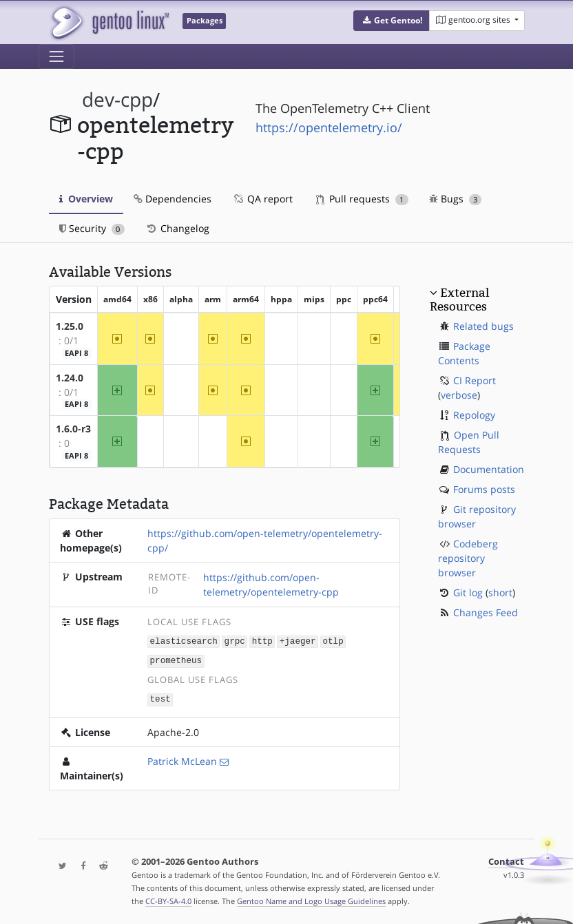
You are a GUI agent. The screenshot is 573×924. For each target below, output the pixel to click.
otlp (333, 641)
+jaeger (298, 641)
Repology (474, 415)
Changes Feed (486, 612)
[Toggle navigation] (56, 56)
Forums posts (484, 489)
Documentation (489, 469)
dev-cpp (117, 99)
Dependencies (173, 199)
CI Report (475, 380)
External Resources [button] (459, 300)
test (160, 698)
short (500, 592)
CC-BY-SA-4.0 (168, 899)
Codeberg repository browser (468, 558)
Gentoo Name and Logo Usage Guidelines (311, 899)
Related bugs (483, 326)
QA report (262, 199)
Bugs (456, 199)
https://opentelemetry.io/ (329, 127)
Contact (506, 860)
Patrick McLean (182, 759)
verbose (459, 395)
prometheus (176, 660)
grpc (235, 641)
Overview (86, 199)
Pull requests (362, 199)
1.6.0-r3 (73, 429)
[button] (392, 21)
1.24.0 (70, 378)
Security (92, 228)
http (262, 641)
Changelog (177, 228)
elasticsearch (184, 641)
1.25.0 (70, 326)
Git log (468, 592)
